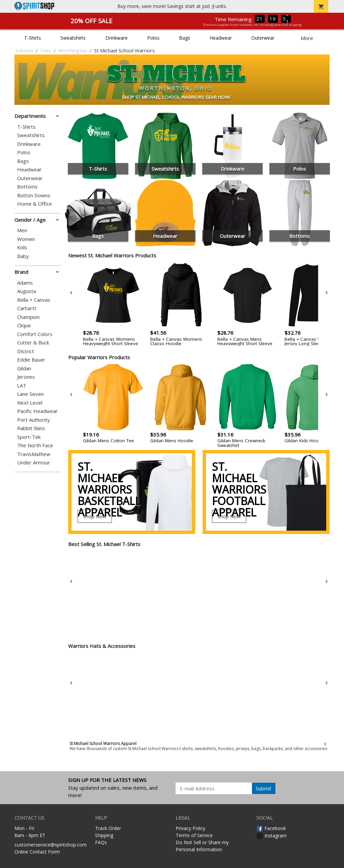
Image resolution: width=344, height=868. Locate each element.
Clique (24, 325)
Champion (28, 317)
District (26, 351)
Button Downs (34, 195)
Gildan (24, 368)
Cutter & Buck (33, 343)
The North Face (35, 445)
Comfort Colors (35, 334)
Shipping (104, 835)
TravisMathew (34, 454)
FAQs (101, 842)
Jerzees (26, 377)
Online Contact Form (37, 852)
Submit (264, 788)
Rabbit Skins (31, 428)
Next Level (30, 403)
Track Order (108, 828)
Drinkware (117, 38)
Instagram (271, 836)
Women (26, 239)
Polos (153, 38)
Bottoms (27, 187)
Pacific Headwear (37, 411)
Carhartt (27, 308)
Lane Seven (30, 394)
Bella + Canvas (34, 300)
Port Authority (34, 420)
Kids (22, 247)
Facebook (271, 828)
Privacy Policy (190, 828)
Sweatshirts (73, 38)
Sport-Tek (29, 437)
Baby (23, 256)
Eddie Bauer (31, 360)
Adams (25, 283)
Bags (185, 38)
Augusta (27, 291)
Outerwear (263, 38)
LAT (22, 386)
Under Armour (34, 463)
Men (22, 230)
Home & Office (35, 204)
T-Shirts (33, 38)
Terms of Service (194, 835)
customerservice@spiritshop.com (51, 845)
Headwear (221, 38)
